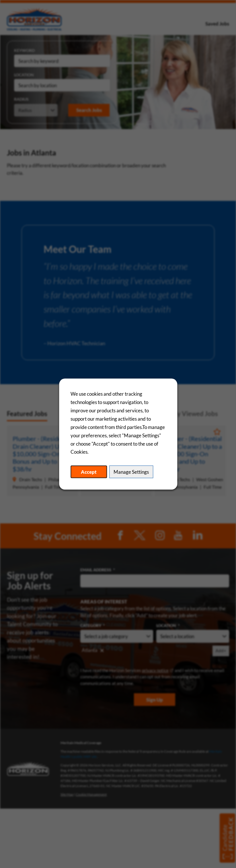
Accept (89, 472)
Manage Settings (131, 472)
